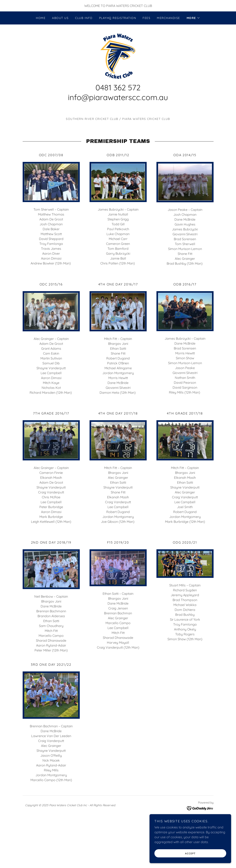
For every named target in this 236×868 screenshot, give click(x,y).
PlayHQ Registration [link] (118, 18)
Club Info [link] (84, 18)
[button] (193, 18)
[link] (118, 56)
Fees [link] (146, 18)
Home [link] (41, 18)
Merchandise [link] (168, 18)
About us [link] (60, 18)
